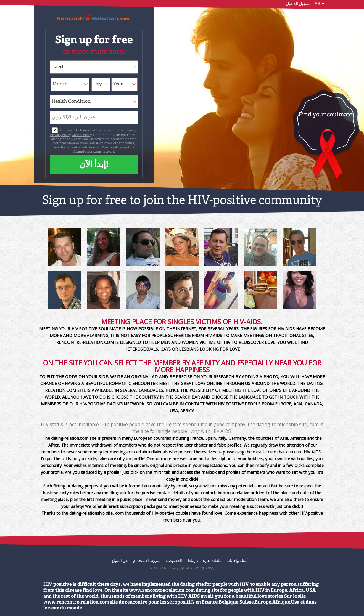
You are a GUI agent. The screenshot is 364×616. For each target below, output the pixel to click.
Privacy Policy (60, 135)
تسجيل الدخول (298, 4)
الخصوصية (174, 560)
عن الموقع (120, 560)
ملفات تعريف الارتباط (204, 560)
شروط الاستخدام (147, 560)
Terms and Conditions (119, 131)
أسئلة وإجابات (237, 560)
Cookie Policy (82, 135)
